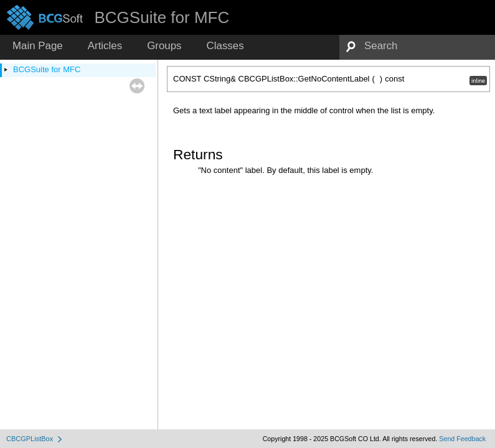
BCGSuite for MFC (47, 69)
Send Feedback (462, 439)
